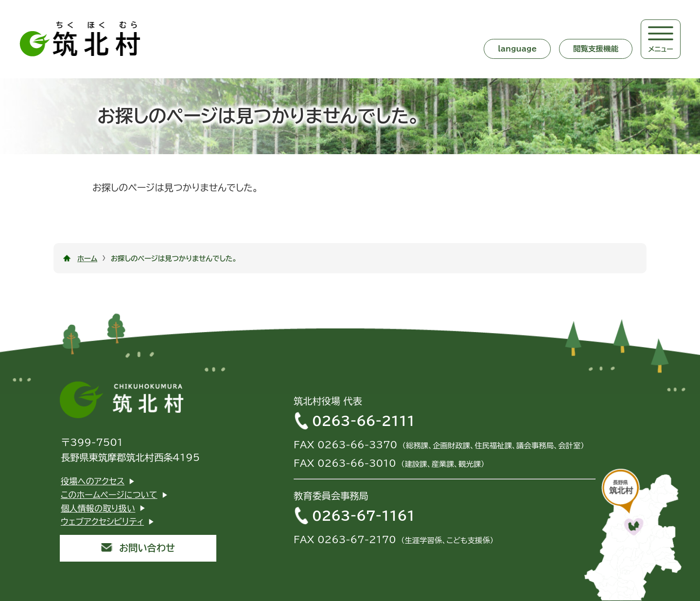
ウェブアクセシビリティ (102, 521)
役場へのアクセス (93, 481)
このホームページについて (109, 495)
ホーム (87, 258)
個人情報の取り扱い (98, 508)
